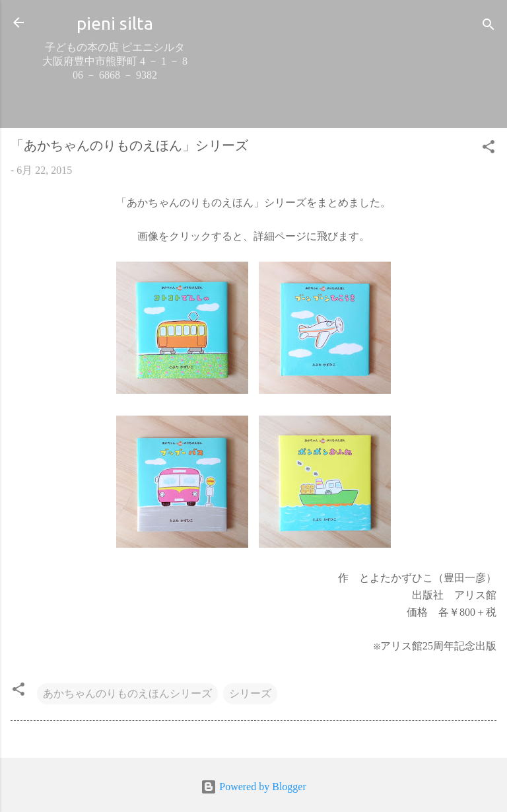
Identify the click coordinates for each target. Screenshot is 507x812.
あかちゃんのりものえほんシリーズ (127, 693)
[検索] (489, 27)
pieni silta (115, 23)
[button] (489, 149)
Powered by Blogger (253, 787)
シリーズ (250, 693)
